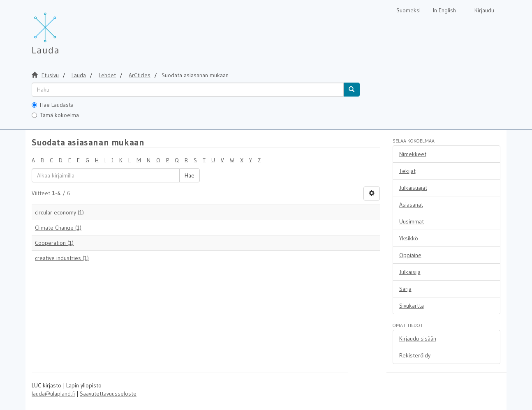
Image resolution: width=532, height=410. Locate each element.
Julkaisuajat (413, 188)
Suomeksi (408, 10)
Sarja (405, 289)
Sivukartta (412, 306)
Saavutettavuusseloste (108, 394)
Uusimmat (412, 221)
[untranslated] (188, 90)
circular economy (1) (59, 212)
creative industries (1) (62, 258)
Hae (190, 175)
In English (444, 10)
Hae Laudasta (53, 105)
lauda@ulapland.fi (53, 394)
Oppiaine (410, 255)
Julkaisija (410, 272)
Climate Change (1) (58, 228)
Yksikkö (409, 238)
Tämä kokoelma (55, 115)
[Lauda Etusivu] (62, 29)
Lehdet (107, 75)
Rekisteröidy (415, 355)
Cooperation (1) (54, 243)
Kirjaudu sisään (418, 339)
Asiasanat (411, 205)
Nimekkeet (413, 154)
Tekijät (407, 171)
